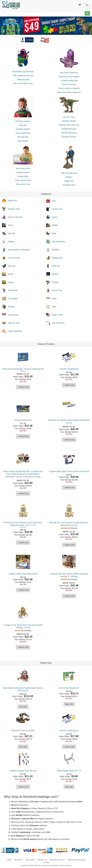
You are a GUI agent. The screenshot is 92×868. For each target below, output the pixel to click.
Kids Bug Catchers (23, 121)
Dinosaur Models (69, 121)
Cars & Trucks (14, 258)
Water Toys (69, 181)
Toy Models (13, 290)
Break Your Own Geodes (69, 77)
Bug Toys (23, 125)
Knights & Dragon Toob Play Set (23, 771)
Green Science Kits (23, 180)
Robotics (56, 250)
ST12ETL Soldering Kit (69, 369)
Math (54, 307)
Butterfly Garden (23, 129)
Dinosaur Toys (69, 117)
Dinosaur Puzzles (69, 137)
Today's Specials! (15, 331)
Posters (55, 274)
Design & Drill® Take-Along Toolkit (23, 574)
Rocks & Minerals (69, 84)
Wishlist (19, 860)
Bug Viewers (23, 141)
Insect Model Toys (23, 133)
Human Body (23, 176)
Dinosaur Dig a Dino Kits (69, 125)
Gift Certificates (58, 323)
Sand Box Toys (69, 185)
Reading (11, 307)
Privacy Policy (57, 860)
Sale (54, 201)
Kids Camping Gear (69, 173)
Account (30, 860)
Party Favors (13, 315)
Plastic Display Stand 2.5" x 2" (69, 771)
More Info (23, 707)
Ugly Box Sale (14, 323)
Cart (9, 860)
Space (55, 217)
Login (46, 862)
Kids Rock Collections (69, 73)
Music (54, 299)
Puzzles (55, 282)
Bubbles (69, 177)
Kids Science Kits (23, 169)
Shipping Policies (77, 860)
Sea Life (11, 233)
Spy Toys (12, 266)
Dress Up (56, 266)
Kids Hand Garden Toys (23, 83)
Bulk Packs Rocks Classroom (69, 92)
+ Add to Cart (23, 387)
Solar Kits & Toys (23, 184)
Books (10, 274)
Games (11, 282)
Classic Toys (57, 290)
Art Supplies (13, 299)
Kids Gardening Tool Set (23, 76)
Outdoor (11, 242)
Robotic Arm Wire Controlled (23, 731)
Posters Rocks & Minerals (69, 88)
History (11, 225)
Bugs (54, 233)
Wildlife (55, 225)
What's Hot (12, 201)
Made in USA (57, 315)
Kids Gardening (58, 242)
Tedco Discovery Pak (23, 420)
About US (42, 860)
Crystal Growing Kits (69, 81)
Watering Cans (23, 79)
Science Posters (23, 172)
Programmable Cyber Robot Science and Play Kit (69, 471)
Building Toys (57, 258)
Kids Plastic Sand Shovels (23, 72)
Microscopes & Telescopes (19, 250)
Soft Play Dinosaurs (69, 133)
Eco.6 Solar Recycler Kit (69, 688)
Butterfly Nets (23, 137)
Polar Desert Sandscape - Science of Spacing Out (23, 369)
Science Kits (57, 209)
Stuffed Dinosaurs (69, 129)
